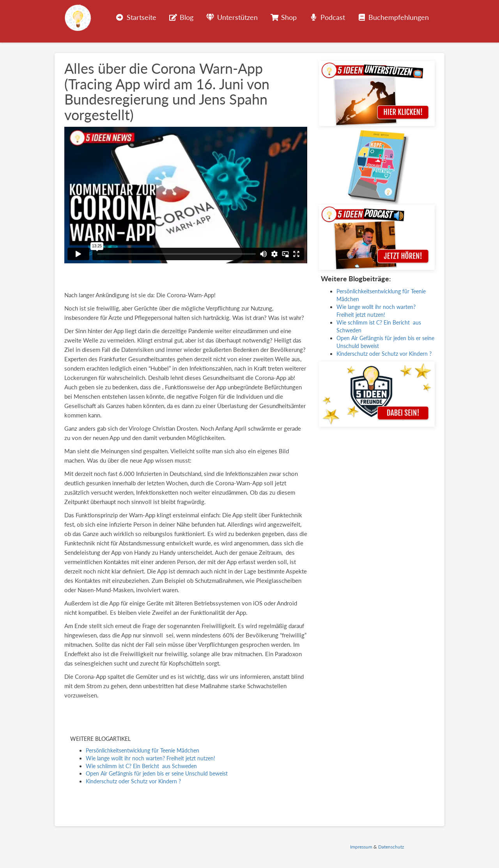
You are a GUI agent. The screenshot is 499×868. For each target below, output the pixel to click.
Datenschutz (391, 847)
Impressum (361, 847)
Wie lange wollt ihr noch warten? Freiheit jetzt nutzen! (150, 758)
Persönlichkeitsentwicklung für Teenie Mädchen (142, 750)
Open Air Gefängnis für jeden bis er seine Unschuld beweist (157, 773)
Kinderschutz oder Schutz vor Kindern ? (133, 781)
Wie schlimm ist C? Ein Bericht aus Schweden (141, 766)
